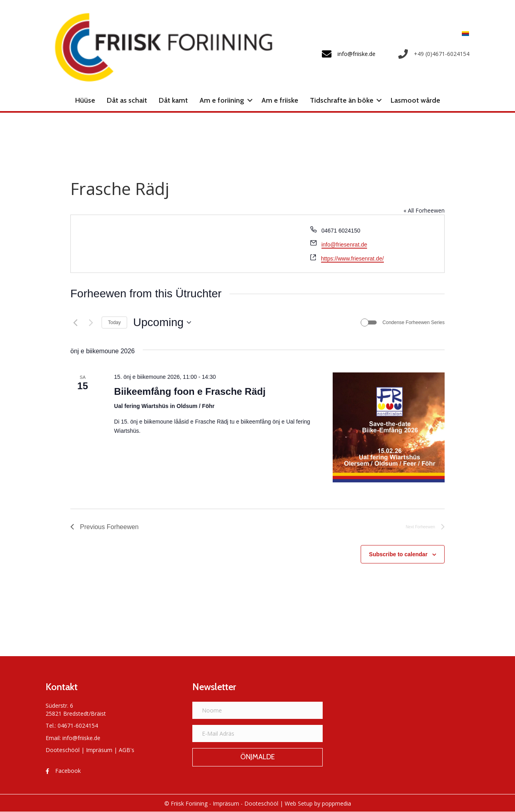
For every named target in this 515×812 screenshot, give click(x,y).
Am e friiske (280, 100)
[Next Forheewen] (91, 322)
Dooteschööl (63, 750)
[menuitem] (463, 33)
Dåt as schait (127, 100)
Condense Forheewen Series (414, 322)
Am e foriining (222, 100)
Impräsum (99, 750)
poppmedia (336, 803)
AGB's (127, 750)
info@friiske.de (81, 738)
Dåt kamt (173, 100)
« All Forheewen (424, 210)
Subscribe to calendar (398, 554)
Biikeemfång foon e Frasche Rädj (190, 391)
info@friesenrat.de (344, 245)
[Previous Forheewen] (75, 322)
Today (114, 322)
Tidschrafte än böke (342, 100)
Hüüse (85, 100)
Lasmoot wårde (415, 100)
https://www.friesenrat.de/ (352, 259)
